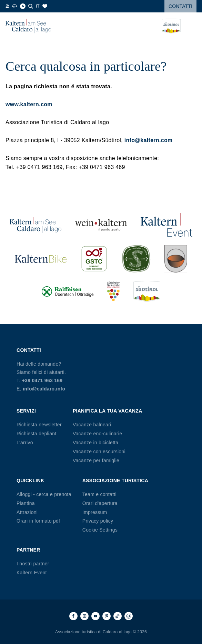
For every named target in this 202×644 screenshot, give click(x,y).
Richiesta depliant (37, 434)
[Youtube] (95, 616)
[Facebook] (73, 616)
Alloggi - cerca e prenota (44, 494)
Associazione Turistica (115, 480)
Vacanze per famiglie (96, 460)
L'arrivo (25, 443)
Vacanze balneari (92, 425)
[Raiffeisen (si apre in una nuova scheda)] (68, 291)
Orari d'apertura (100, 503)
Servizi (26, 411)
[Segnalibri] (45, 6)
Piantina (26, 503)
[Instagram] (84, 616)
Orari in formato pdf (38, 521)
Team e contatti (99, 494)
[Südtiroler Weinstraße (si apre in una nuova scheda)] (113, 291)
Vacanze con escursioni (99, 452)
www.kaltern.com (29, 104)
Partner (28, 550)
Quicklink (30, 480)
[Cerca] (31, 6)
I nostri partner (33, 564)
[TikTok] (118, 616)
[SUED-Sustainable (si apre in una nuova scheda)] (136, 259)
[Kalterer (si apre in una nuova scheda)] (176, 259)
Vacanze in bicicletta (95, 443)
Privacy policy (98, 521)
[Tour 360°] (14, 6)
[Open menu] (191, 26)
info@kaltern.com (149, 140)
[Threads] (129, 616)
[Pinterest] (107, 616)
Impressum (95, 512)
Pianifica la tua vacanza (108, 411)
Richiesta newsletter (39, 425)
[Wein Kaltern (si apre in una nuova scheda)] (101, 225)
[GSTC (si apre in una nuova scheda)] (94, 259)
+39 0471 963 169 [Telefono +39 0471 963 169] (42, 380)
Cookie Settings (100, 530)
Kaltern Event (32, 573)
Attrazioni (27, 512)
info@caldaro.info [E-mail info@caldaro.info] (44, 389)
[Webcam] (7, 6)
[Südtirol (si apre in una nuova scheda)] (147, 291)
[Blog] (23, 6)
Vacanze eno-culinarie (97, 434)
